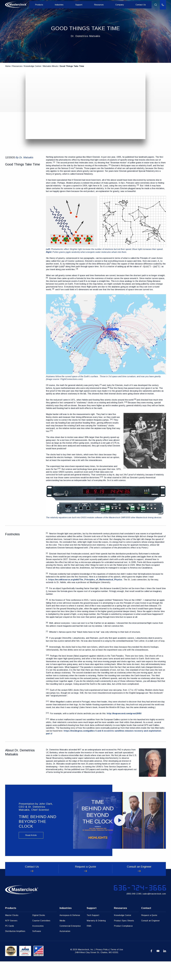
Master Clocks (12, 934)
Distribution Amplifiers (15, 950)
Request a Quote (149, 934)
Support (82, 5)
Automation (65, 950)
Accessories (38, 945)
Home (8, 66)
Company (121, 5)
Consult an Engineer (151, 939)
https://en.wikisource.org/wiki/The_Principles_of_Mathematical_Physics (85, 580)
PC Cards (10, 945)
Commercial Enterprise (70, 945)
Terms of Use (117, 968)
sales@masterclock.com (154, 911)
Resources (101, 5)
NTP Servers (11, 939)
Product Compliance (123, 945)
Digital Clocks (39, 934)
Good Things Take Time (72, 66)
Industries (64, 5)
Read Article (31, 835)
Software (37, 950)
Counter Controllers (41, 939)
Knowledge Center (32, 66)
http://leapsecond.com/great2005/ (124, 713)
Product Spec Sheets (124, 939)
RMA (89, 945)
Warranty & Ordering (96, 939)
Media (62, 939)
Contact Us (141, 5)
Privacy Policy (102, 968)
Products (45, 5)
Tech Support (93, 934)
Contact (146, 927)
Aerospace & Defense (70, 934)
